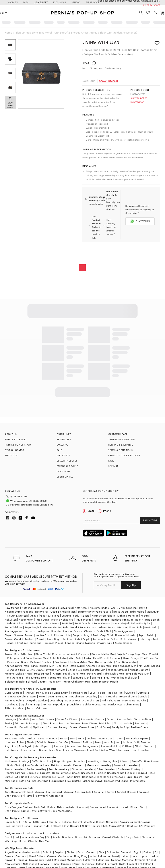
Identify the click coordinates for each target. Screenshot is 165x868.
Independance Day (33, 837)
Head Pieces (151, 761)
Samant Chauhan (85, 631)
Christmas (148, 837)
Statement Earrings (130, 769)
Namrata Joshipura (37, 631)
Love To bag (97, 693)
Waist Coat (105, 738)
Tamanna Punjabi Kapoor (59, 643)
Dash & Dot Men (24, 654)
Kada (121, 773)
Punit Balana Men (126, 662)
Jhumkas (33, 773)
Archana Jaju (101, 639)
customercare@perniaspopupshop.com (31, 505)
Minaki (144, 696)
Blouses (52, 727)
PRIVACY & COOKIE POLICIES (124, 455)
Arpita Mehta (147, 635)
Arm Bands (31, 765)
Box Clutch (73, 781)
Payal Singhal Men (74, 674)
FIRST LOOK (11, 455)
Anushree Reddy (99, 608)
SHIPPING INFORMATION (121, 439)
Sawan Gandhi (14, 639)
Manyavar (153, 612)
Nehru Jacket (27, 738)
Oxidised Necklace (107, 773)
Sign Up (131, 585)
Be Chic (142, 700)
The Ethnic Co (150, 658)
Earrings (24, 761)
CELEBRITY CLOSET (67, 461)
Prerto (30, 708)
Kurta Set (99, 792)
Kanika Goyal (44, 635)
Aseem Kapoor (123, 643)
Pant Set (94, 750)
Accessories (74, 746)
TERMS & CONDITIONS (120, 450)
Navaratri (81, 837)
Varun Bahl (136, 627)
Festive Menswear (76, 750)
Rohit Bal (67, 623)
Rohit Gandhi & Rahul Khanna (92, 623)
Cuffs (35, 761)
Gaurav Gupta (52, 627)
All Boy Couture (91, 826)
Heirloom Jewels (61, 765)
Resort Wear (90, 723)
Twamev (115, 658)
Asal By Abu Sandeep (124, 608)
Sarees (50, 719)
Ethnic (138, 746)
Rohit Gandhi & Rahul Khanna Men (25, 678)
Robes (21, 742)
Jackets (128, 723)
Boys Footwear (39, 811)
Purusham (13, 662)
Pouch (60, 777)
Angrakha (11, 746)
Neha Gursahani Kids (36, 826)
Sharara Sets (124, 719)
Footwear (124, 750)
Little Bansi (40, 822)
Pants (81, 738)
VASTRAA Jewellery (16, 696)
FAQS (111, 461)
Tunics (9, 723)
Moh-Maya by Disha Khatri (52, 693)
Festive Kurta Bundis (35, 750)
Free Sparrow (13, 826)
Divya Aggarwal (124, 631)
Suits (73, 738)
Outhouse (143, 693)
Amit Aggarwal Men (17, 666)
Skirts (117, 723)
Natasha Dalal (30, 608)
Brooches (144, 750)
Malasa (68, 639)
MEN (26, 2)
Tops (137, 719)
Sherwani (52, 738)
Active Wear (108, 750)
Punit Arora (94, 674)
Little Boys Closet (93, 822)
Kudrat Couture (139, 670)
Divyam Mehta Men (103, 654)
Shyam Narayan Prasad (19, 635)
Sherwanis (87, 719)
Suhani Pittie (132, 704)
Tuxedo (145, 742)
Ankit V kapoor (80, 654)
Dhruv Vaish (43, 654)
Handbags (48, 777)
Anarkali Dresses (126, 792)
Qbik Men (62, 666)
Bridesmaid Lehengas (28, 723)
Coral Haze (12, 704)
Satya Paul (66, 608)
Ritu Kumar (53, 623)
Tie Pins (119, 738)
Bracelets (46, 761)
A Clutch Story (91, 700)
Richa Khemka (129, 639)
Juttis (8, 777)
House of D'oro (128, 696)
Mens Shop (56, 750)
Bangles (67, 761)
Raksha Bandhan (63, 837)
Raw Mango (12, 608)
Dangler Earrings (15, 773)
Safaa (115, 639)
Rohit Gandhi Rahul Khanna (80, 627)
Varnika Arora (79, 693)
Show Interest (109, 81)
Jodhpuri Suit (131, 742)
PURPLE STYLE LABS (16, 439)
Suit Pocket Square (137, 738)
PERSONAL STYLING (68, 466)
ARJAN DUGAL (35, 670)
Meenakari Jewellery (99, 765)
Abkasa (155, 666)
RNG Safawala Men (138, 674)
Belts (151, 773)
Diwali (9, 837)
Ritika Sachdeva (15, 708)
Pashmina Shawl (92, 781)
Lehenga (39, 792)
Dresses (100, 719)
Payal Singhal (33, 627)
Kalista (86, 616)
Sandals (141, 773)
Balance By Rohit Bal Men (20, 682)
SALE (59, 450)
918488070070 (151, 5)
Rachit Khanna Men (125, 666)
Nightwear (39, 727)
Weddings (11, 841)
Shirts (41, 738)
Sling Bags (103, 777)
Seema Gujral (120, 623)
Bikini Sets (105, 723)
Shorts (31, 742)
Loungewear (91, 746)
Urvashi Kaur (105, 643)
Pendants (79, 765)
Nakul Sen (11, 620)
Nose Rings (94, 761)
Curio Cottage (14, 693)
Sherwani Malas (110, 746)
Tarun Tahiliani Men (43, 666)
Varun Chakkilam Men (77, 682)
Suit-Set (64, 742)
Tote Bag (24, 781)
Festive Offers (140, 727)
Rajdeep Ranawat (122, 620)
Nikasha (122, 627)
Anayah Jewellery (37, 700)
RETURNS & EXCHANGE (121, 445)
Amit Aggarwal (14, 631)
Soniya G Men (81, 678)
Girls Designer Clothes (18, 792)
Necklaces (11, 761)
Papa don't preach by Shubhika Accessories (80, 704)
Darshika (47, 662)
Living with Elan (101, 42)
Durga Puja (132, 837)
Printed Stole (138, 781)
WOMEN (13, 2)
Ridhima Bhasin (35, 623)
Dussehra (94, 837)
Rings (57, 761)
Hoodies (10, 742)
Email (89, 511)
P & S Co (26, 822)
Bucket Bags (142, 777)
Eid (48, 837)
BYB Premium (147, 826)
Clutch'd (130, 693)
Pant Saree (103, 727)
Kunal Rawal (101, 658)
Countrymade (60, 654)
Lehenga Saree (68, 727)
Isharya (29, 693)
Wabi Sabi (75, 658)
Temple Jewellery (59, 769)
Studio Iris (35, 643)
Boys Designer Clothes (18, 807)
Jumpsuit (59, 746)
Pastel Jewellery (37, 769)
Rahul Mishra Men (113, 674)
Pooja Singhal (49, 608)
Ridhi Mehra (137, 612)
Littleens (56, 826)
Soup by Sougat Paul (85, 635)
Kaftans (147, 719)
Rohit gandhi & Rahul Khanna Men (28, 658)
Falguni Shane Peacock (19, 612)
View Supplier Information (139, 100)
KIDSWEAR (60, 2)
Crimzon (41, 708)
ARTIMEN (144, 666)
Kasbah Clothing (118, 670)
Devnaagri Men (104, 662)
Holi (17, 837)
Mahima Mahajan (128, 616)
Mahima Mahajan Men (18, 674)
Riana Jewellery (14, 700)
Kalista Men (98, 670)
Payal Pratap (84, 620)
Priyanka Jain (62, 635)
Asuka (87, 658)
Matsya (30, 639)
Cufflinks (127, 746)
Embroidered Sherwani (104, 807)
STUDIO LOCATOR (15, 450)
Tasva (8, 654)
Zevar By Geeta (58, 696)
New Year (45, 841)
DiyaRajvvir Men (56, 670)
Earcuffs (137, 761)
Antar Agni (81, 608)
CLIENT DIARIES (65, 477)
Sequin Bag (58, 781)
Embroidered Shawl (116, 781)
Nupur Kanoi (26, 620)
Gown (111, 719)
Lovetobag (56, 700)
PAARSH (56, 674)
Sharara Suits (83, 792)
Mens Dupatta (43, 746)
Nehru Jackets (66, 807)
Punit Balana (102, 620)
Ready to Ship (120, 727)
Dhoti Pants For (14, 796)
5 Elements (129, 700)
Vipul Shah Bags (30, 704)
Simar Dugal (54, 639)
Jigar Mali (152, 639)
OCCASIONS (64, 471)
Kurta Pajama (112, 742)
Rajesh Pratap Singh (148, 620)
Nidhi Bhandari (111, 700)
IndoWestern (13, 750)
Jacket (124, 807)
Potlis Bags (21, 777)
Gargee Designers (79, 670)
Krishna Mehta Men (82, 662)
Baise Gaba (121, 612)
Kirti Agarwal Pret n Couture (120, 826)
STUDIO (76, 2)
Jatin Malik (77, 666)
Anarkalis (24, 719)
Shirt (143, 807)
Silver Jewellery (106, 769)
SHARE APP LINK (150, 520)
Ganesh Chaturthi (113, 837)
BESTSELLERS (64, 439)
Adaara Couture (17, 643)
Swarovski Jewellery (126, 765)
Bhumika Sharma (62, 631)
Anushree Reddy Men (98, 666)
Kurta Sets (38, 719)
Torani (40, 639)
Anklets (45, 765)
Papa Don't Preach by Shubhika (55, 620)
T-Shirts (41, 742)
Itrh (142, 639)
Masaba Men (42, 674)
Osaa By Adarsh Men (63, 612)
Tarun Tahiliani (14, 627)
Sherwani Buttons (82, 742)
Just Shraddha (108, 696)
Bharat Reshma (30, 662)
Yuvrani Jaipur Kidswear (135, 822)
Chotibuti (54, 822)
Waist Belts (73, 777)
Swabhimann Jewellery (83, 696)
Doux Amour (73, 700)
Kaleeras (125, 761)
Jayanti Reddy (71, 616)
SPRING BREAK (100, 678)
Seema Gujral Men (59, 678)
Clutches (35, 777)
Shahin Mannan (86, 643)
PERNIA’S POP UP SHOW (18, 445)
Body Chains (15, 765)
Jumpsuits (141, 723)
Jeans (98, 742)
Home (9, 32)
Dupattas (25, 727)
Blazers (53, 742)
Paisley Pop (115, 704)
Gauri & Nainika (50, 616)
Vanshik (154, 654)
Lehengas (11, 719)
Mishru (145, 616)
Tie (134, 750)
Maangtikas (110, 761)
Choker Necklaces (83, 773)
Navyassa (112, 822)
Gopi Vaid (107, 635)
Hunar (42, 696)
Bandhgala (26, 746)
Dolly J (143, 608)
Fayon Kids (12, 822)
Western (149, 746)
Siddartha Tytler (141, 623)
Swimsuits (11, 727)
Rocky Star (42, 612)
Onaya (34, 616)
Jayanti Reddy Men (49, 682)
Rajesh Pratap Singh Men (132, 654)
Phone (107, 511)
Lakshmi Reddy (72, 822)
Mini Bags (11, 781)
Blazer (134, 807)
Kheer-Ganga (131, 658)
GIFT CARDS (63, 455)
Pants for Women (69, 723)
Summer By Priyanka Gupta (95, 612)
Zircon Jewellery (15, 769)
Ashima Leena (107, 627)
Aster (33, 696)
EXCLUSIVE (62, 445)
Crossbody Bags (122, 777)
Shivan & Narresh (17, 616)
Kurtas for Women (67, 719)
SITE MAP (113, 466)
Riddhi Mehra (15, 623)
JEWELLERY (41, 2)
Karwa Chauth (28, 841)
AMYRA (47, 704)
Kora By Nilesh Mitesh (105, 682)
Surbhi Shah (104, 631)
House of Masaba (126, 635)
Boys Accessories (61, 811)
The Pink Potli (115, 693)
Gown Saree (87, 727)
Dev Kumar (61, 662)
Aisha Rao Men (16, 670)
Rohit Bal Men (58, 658)
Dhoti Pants (50, 723)
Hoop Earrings (61, 773)
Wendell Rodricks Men (124, 678)
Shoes (130, 773)
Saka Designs (72, 826)
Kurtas (64, 738)
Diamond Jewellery (83, 769)
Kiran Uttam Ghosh (104, 616)
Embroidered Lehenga (59, 792)
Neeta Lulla (151, 627)
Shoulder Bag (40, 781)
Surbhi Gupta (82, 639)
